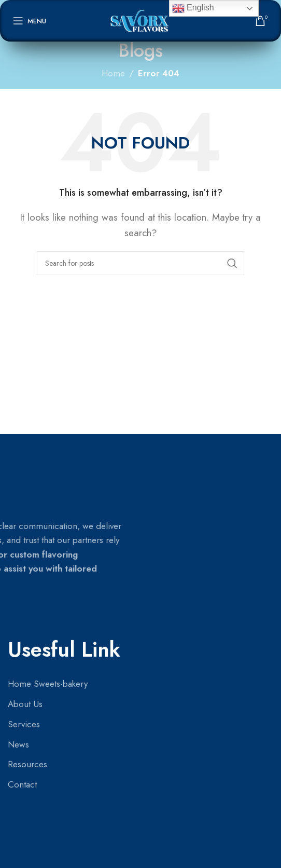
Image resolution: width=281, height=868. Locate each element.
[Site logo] (140, 20)
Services (24, 457)
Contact (22, 518)
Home (113, 73)
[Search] (140, 263)
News (18, 478)
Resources (27, 498)
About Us (25, 437)
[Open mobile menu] (30, 21)
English (193, 8)
